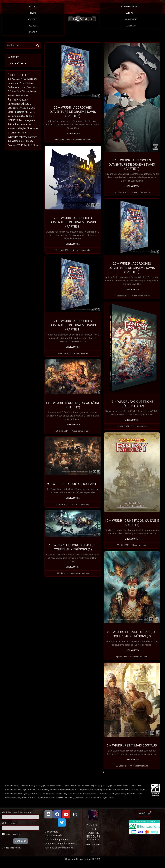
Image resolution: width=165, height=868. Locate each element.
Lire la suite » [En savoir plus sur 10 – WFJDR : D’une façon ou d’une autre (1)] (132, 539)
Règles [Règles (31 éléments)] (23, 128)
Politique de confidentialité (59, 849)
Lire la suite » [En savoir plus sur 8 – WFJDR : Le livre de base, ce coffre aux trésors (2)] (132, 651)
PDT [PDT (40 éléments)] (16, 120)
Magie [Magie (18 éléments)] (32, 108)
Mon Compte (131, 19)
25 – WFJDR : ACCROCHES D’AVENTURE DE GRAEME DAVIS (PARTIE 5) (73, 112)
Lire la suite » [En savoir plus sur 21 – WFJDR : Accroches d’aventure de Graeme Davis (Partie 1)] (73, 347)
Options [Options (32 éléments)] (30, 116)
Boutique (33, 26)
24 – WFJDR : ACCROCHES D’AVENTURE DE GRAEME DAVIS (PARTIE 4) (132, 164)
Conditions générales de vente (61, 845)
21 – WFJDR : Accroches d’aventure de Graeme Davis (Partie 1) (73, 326)
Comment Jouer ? (131, 6)
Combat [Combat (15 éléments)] (22, 87)
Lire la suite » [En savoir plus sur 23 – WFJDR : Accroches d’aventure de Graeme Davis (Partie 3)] (73, 244)
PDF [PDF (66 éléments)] (10, 120)
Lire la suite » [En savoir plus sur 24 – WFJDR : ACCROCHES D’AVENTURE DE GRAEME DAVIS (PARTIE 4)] (132, 186)
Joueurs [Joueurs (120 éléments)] (13, 108)
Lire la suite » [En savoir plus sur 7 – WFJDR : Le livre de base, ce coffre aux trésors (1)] (73, 569)
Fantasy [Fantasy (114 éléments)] (13, 100)
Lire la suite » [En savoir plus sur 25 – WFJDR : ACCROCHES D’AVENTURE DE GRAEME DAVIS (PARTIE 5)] (73, 133)
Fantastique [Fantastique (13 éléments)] (22, 95)
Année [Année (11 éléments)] (24, 79)
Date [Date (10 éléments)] (19, 91)
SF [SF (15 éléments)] (9, 133)
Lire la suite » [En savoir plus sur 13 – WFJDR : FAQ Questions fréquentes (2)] (132, 420)
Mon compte (51, 833)
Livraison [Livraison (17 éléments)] (23, 108)
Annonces (14, 57)
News (33, 13)
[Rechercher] (38, 46)
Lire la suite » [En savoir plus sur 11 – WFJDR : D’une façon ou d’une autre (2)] (73, 426)
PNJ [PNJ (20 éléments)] (34, 120)
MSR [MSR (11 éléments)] (14, 116)
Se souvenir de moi (12, 835)
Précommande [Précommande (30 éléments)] (23, 124)
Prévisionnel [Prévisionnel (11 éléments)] (13, 129)
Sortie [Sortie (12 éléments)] (18, 133)
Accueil (33, 6)
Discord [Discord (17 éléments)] (26, 91)
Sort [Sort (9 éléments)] (13, 133)
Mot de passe (9, 824)
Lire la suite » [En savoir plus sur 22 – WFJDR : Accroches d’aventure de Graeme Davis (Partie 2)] (132, 290)
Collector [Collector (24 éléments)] (13, 87)
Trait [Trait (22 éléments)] (24, 133)
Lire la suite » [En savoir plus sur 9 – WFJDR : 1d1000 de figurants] (73, 499)
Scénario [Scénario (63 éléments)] (33, 128)
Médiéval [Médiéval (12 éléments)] (21, 116)
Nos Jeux (33, 19)
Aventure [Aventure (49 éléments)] (32, 79)
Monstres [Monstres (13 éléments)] (20, 112)
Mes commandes (54, 837)
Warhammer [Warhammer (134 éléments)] (16, 137)
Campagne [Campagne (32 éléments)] (13, 83)
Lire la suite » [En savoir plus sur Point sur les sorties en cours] (93, 846)
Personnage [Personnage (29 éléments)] (25, 120)
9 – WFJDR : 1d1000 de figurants (73, 485)
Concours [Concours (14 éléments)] (32, 87)
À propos (131, 26)
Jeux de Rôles (17, 64)
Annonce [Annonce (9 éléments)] (16, 79)
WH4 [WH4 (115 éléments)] (20, 145)
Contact (131, 13)
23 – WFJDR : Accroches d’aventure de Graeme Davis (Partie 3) (73, 222)
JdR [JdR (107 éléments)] (23, 104)
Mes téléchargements (56, 841)
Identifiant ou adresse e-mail (17, 813)
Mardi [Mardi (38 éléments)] (11, 112)
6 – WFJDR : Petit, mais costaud (132, 746)
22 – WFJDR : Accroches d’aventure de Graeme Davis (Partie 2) (132, 268)
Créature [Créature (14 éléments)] (12, 91)
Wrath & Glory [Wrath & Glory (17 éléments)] (31, 145)
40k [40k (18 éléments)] (9, 79)
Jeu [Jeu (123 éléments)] (29, 104)
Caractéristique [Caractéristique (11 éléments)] (27, 83)
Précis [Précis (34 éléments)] (11, 124)
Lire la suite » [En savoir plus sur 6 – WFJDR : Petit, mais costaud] (132, 760)
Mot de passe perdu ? (11, 849)
